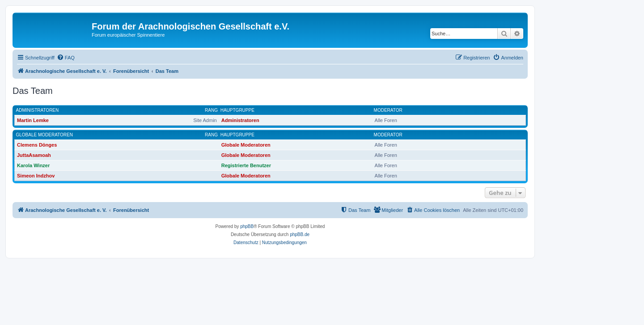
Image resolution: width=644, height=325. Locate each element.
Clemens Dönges (37, 145)
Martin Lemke (33, 120)
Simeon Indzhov (36, 176)
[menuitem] (66, 58)
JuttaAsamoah (34, 155)
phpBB (247, 226)
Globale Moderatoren (44, 135)
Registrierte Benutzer (246, 165)
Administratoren (38, 110)
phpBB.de (300, 234)
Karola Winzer (33, 165)
